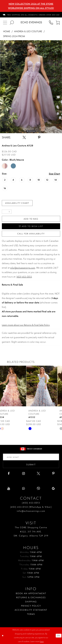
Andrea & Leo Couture (28, 31)
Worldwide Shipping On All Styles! (31, 8)
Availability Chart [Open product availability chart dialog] (17, 203)
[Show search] (12, 22)
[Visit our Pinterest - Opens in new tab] (53, 473)
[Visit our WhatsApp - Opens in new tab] (24, 488)
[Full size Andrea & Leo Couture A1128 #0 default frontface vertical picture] (31, 87)
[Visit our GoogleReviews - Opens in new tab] (53, 488)
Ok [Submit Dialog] (59, 635)
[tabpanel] (31, 87)
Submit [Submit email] (31, 465)
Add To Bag (31, 219)
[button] (58, 22)
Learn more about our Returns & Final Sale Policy (26, 325)
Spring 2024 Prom (14, 36)
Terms (31, 614)
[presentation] (15, 386)
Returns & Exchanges (31, 597)
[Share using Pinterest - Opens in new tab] (39, 137)
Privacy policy (31, 606)
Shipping (31, 602)
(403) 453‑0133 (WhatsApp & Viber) (31, 507)
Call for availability (31, 234)
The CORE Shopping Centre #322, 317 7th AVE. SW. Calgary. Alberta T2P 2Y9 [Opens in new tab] (31, 532)
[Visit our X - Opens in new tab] (38, 473)
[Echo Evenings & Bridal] (31, 22)
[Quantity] (7, 212)
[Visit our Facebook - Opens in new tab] (9, 473)
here (42, 641)
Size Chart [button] (54, 174)
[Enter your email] (31, 457)
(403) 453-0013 (24, 277)
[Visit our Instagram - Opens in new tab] (24, 473)
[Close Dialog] (3, 636)
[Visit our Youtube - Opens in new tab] (9, 488)
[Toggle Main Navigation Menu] (5, 22)
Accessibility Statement (31, 610)
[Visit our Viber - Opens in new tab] (38, 488)
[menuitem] (31, 15)
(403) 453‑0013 (31, 503)
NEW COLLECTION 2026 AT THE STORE (31, 4)
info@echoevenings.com (23, 268)
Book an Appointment (31, 593)
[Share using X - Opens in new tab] (24, 137)
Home (7, 31)
